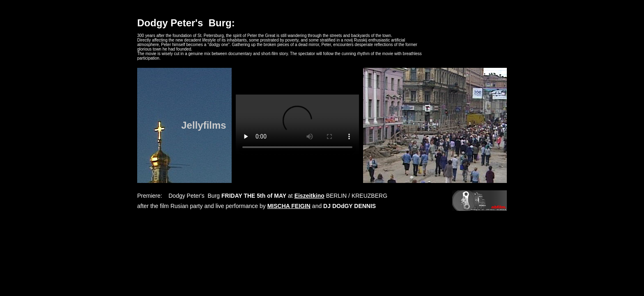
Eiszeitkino (309, 196)
